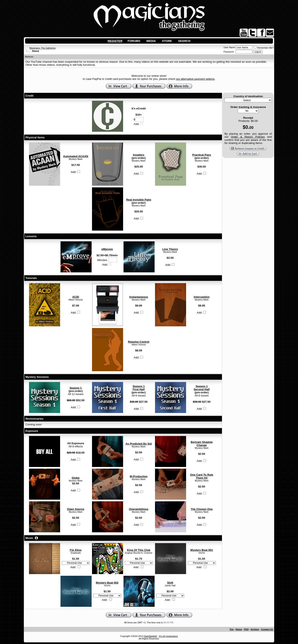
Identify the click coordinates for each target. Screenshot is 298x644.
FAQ (246, 629)
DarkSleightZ (150, 636)
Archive (255, 629)
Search (184, 41)
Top (232, 629)
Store (167, 41)
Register (115, 41)
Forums (134, 41)
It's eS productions (168, 636)
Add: (138, 124)
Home (239, 629)
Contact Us (267, 629)
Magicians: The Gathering (42, 48)
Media (151, 41)
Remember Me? (264, 48)
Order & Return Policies (248, 137)
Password (229, 52)
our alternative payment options (195, 79)
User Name (229, 47)
